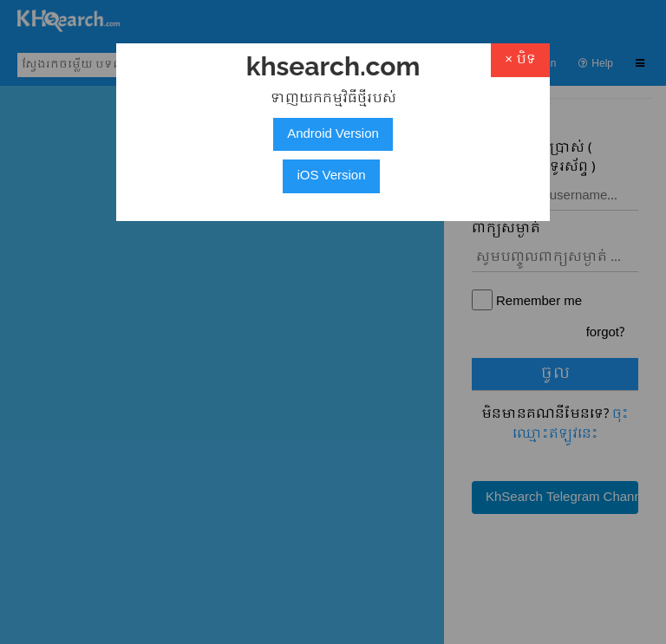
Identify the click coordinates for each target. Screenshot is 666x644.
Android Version (333, 134)
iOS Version (331, 176)
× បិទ (520, 60)
